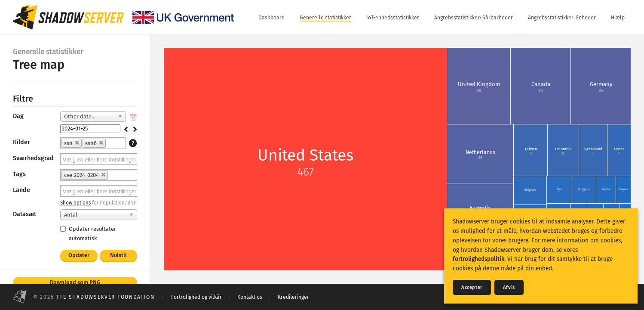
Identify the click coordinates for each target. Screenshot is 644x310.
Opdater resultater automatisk (88, 233)
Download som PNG (75, 282)
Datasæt (25, 214)
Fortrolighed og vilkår (196, 297)
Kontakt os (250, 297)
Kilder (21, 142)
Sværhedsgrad (33, 158)
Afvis (509, 287)
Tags (19, 174)
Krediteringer (293, 297)
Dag (18, 116)
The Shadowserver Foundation (105, 297)
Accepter (472, 287)
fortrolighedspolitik (478, 259)
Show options (75, 203)
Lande (21, 190)
